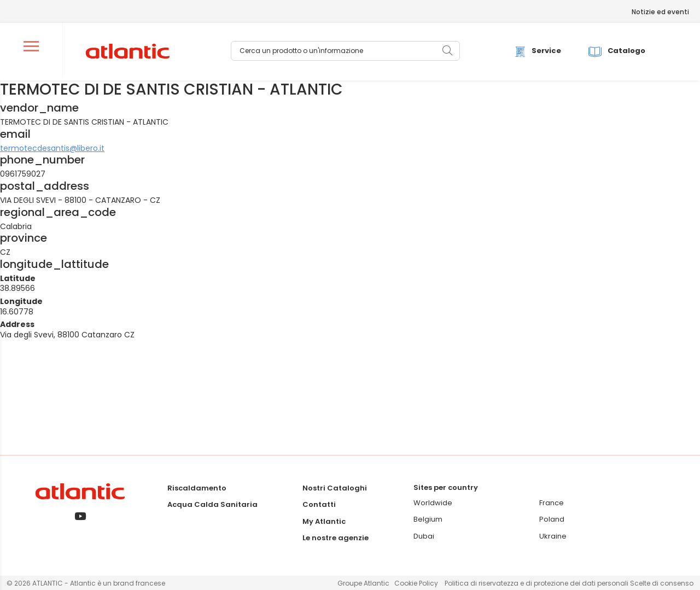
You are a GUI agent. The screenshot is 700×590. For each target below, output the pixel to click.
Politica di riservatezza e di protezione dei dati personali (537, 583)
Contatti (319, 504)
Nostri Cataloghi (335, 488)
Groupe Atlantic (363, 583)
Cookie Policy (416, 583)
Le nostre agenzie (336, 538)
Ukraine (553, 536)
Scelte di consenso (662, 583)
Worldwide (433, 503)
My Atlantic (324, 521)
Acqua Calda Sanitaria (212, 504)
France (552, 503)
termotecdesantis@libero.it (52, 148)
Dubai (424, 536)
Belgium (428, 519)
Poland (552, 519)
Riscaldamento (197, 488)
